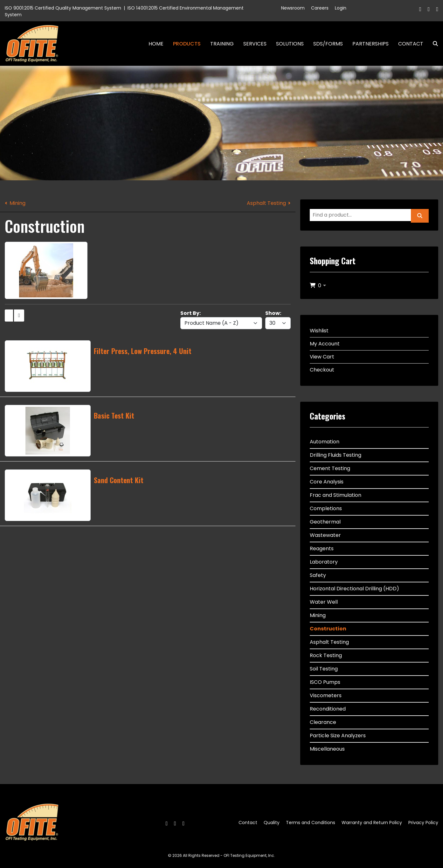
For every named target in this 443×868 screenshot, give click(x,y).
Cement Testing (330, 468)
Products (187, 44)
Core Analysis (327, 482)
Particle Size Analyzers (338, 736)
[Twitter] (429, 9)
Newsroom (293, 8)
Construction (328, 629)
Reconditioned (328, 709)
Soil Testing (324, 669)
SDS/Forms (328, 44)
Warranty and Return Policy (372, 823)
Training (222, 44)
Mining (17, 203)
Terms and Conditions (311, 823)
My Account (325, 344)
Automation (325, 442)
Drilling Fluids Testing (336, 455)
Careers (320, 8)
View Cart (322, 357)
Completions (326, 508)
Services (255, 44)
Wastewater (325, 535)
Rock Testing (326, 655)
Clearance (323, 722)
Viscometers (326, 695)
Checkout (322, 370)
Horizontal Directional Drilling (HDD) (354, 589)
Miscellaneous (327, 749)
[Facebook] (420, 9)
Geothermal (325, 522)
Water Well (324, 602)
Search (433, 44)
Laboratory (324, 562)
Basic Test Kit (114, 415)
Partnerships (370, 44)
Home (156, 44)
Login (341, 8)
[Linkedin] (437, 9)
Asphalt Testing (266, 203)
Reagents (322, 549)
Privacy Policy (423, 823)
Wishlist (319, 331)
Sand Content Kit (119, 480)
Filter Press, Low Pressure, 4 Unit (143, 351)
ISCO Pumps (325, 682)
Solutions (290, 44)
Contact (411, 44)
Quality (272, 823)
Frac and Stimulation (336, 495)
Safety (318, 575)
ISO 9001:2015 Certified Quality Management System (63, 8)
